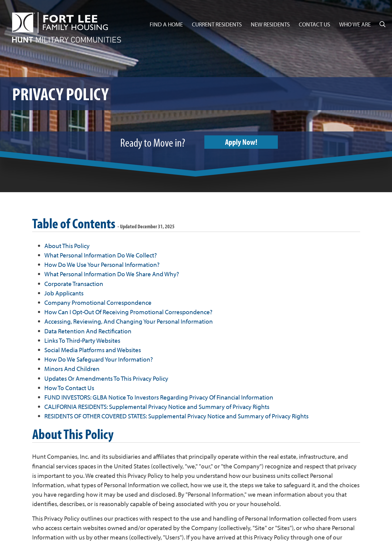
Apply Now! (244, 142)
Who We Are (355, 24)
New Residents (270, 24)
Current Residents (217, 24)
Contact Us (314, 24)
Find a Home (166, 24)
